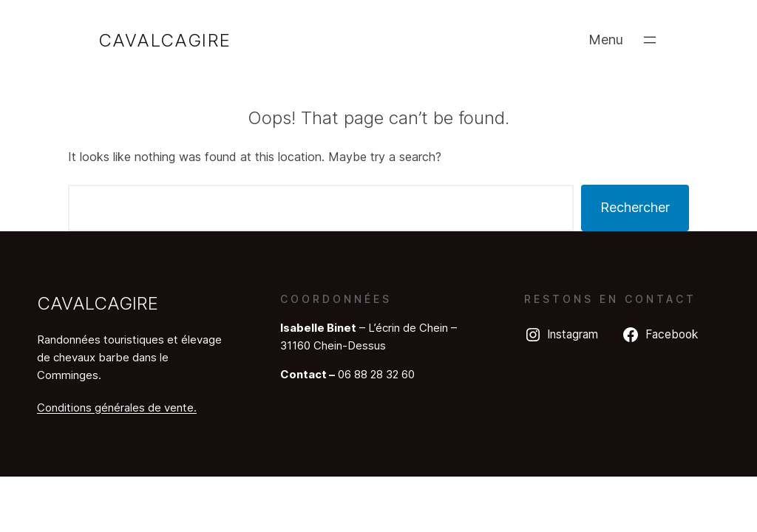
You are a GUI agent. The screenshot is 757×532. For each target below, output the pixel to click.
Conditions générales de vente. (117, 407)
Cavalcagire (164, 40)
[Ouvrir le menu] (650, 40)
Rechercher (635, 207)
